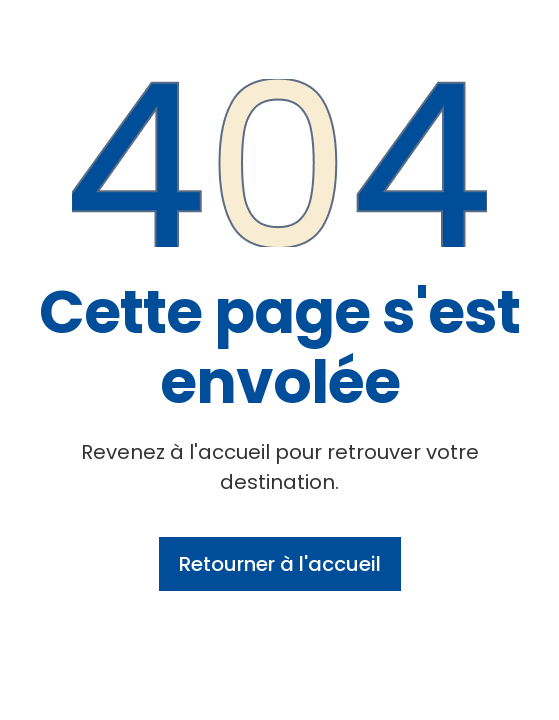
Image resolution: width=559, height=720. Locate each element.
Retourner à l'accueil (280, 564)
